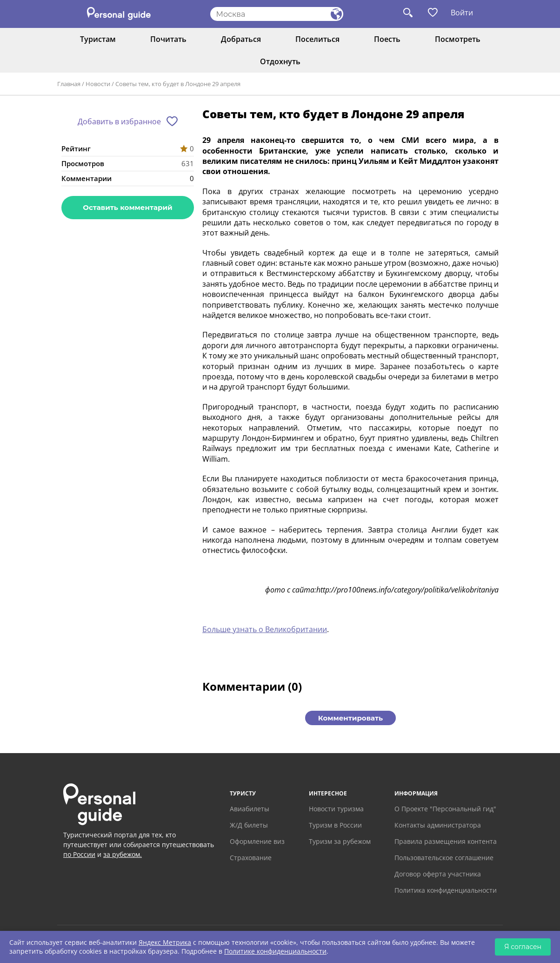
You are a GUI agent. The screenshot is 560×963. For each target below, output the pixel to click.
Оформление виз (257, 841)
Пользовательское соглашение (444, 858)
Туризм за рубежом (340, 841)
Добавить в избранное (119, 121)
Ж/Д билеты (249, 825)
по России (79, 854)
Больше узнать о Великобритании (265, 629)
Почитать (168, 39)
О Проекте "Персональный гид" (445, 809)
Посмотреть (458, 39)
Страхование (251, 858)
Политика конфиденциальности (446, 890)
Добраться (241, 39)
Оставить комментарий (127, 207)
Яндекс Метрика (165, 942)
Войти (462, 13)
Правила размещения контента (446, 841)
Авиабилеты (250, 809)
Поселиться (317, 39)
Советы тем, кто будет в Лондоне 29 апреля (178, 84)
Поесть (387, 39)
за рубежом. (123, 854)
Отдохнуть (280, 61)
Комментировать (350, 718)
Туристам (98, 39)
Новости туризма (336, 809)
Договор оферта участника (438, 874)
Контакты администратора (438, 825)
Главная (69, 84)
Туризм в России (335, 825)
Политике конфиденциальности (275, 951)
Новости (98, 84)
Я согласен (523, 947)
